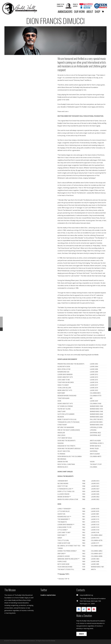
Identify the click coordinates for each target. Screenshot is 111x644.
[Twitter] (84, 609)
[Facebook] (79, 609)
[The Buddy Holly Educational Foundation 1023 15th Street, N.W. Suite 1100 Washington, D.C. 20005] (78, 601)
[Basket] (103, 12)
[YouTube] (89, 609)
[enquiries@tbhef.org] (78, 595)
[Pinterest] (94, 609)
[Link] (19, 9)
